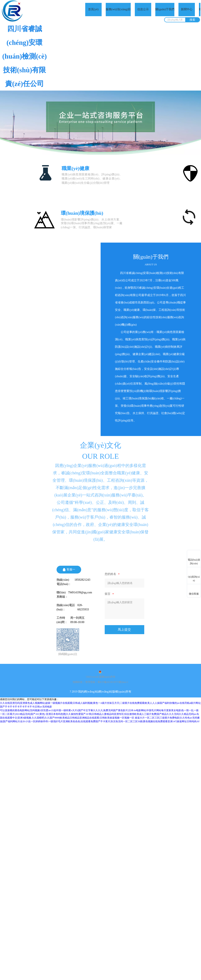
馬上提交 (124, 630)
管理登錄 (90, 682)
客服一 (69, 570)
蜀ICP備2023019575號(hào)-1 (113, 682)
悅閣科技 (78, 682)
